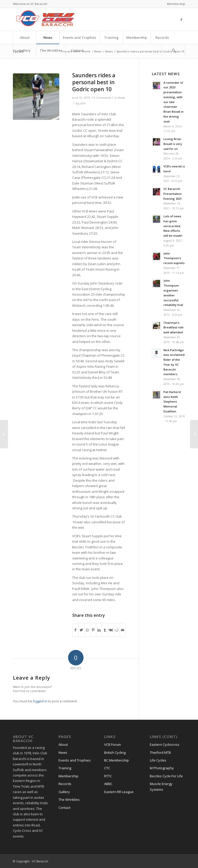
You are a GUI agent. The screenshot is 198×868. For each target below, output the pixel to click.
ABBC (108, 784)
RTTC (108, 776)
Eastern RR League (119, 792)
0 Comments (102, 98)
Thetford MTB (160, 752)
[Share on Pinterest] (93, 630)
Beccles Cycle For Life (166, 776)
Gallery (64, 792)
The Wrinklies (69, 800)
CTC (107, 768)
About (63, 744)
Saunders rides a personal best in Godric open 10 (94, 82)
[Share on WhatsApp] (87, 630)
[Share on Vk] (111, 630)
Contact (64, 808)
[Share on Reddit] (117, 630)
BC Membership (117, 760)
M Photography (162, 768)
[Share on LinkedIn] (99, 630)
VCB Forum (113, 744)
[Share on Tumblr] (105, 630)
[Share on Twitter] (81, 630)
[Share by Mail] (123, 630)
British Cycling (115, 752)
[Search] (174, 50)
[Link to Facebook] (181, 19)
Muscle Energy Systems (161, 786)
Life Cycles (158, 760)
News (98, 51)
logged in (40, 701)
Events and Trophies (75, 760)
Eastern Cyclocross (165, 744)
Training (65, 768)
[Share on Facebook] (75, 630)
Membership (176, 4)
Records (65, 784)
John (83, 103)
